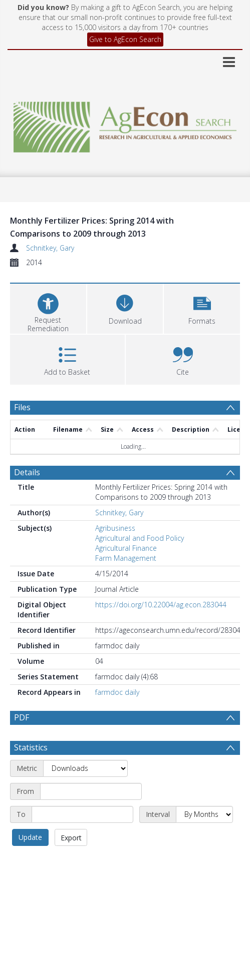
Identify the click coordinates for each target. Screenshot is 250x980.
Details (27, 472)
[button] (202, 307)
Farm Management (126, 558)
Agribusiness (115, 528)
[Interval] (204, 838)
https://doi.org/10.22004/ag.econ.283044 (161, 605)
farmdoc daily (117, 692)
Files (22, 407)
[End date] (82, 838)
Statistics (31, 771)
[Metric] (85, 792)
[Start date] (91, 815)
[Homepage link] (125, 124)
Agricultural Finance (126, 548)
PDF (22, 717)
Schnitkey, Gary (50, 248)
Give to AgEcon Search (125, 39)
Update (30, 861)
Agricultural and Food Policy (140, 538)
